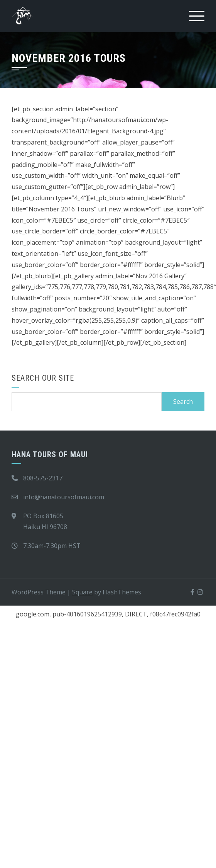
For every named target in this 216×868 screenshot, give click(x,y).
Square (82, 592)
